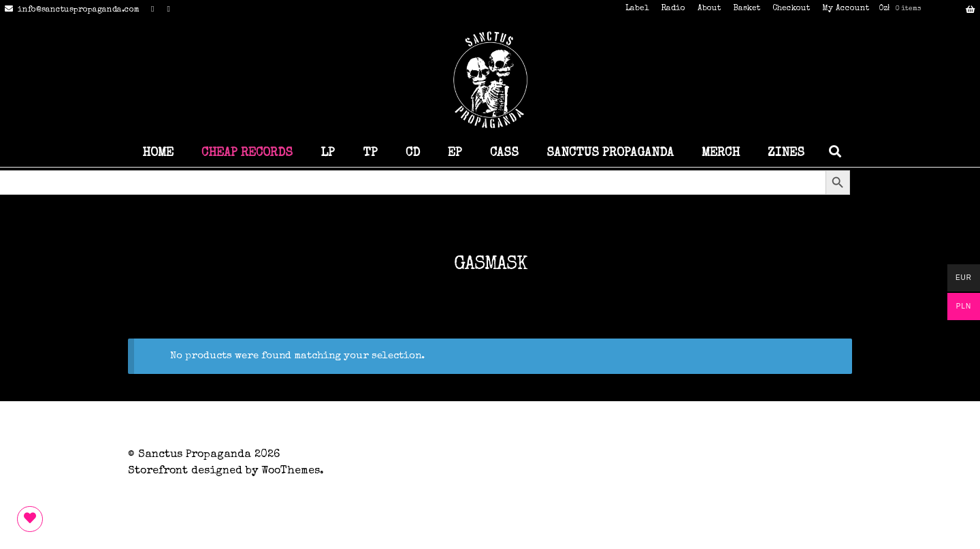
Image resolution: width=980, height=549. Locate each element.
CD (413, 153)
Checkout (791, 9)
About (709, 9)
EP (455, 153)
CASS (504, 153)
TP (370, 153)
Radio (673, 9)
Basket (747, 9)
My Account (846, 9)
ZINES (786, 153)
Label (637, 9)
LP (328, 153)
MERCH (721, 153)
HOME (158, 153)
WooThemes (291, 471)
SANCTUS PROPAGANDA (610, 153)
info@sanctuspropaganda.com (70, 10)
